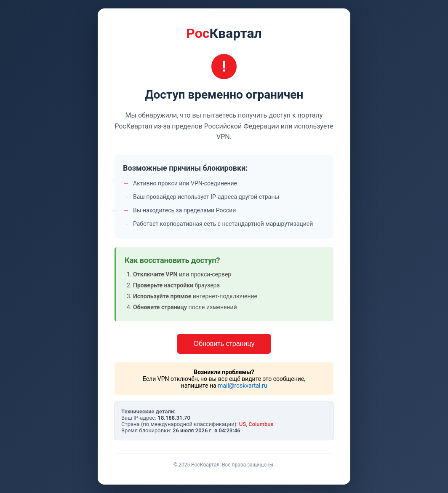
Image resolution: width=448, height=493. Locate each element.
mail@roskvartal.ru (242, 386)
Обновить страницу (224, 344)
